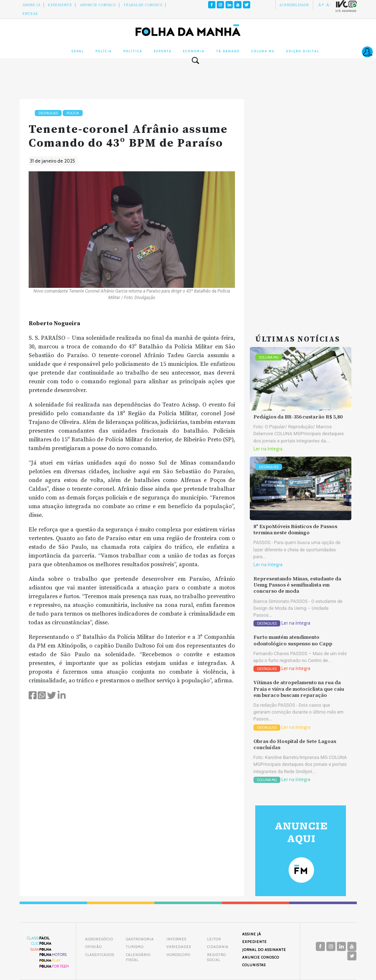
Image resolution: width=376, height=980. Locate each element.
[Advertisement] (301, 208)
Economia (194, 51)
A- (329, 5)
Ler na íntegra (268, 449)
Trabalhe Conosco (143, 5)
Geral (78, 51)
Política (133, 51)
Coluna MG (263, 51)
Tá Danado (228, 51)
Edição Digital (303, 51)
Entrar (30, 14)
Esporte (163, 51)
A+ (321, 5)
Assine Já (32, 5)
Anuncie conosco (98, 5)
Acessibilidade (294, 5)
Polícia (104, 51)
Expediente (60, 5)
